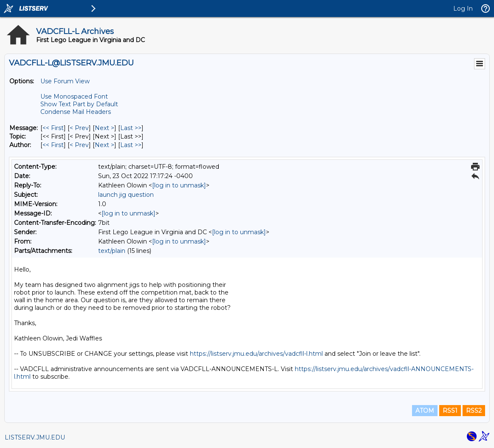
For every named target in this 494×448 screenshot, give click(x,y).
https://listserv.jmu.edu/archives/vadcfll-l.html (256, 354)
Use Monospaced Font (74, 96)
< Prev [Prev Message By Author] (79, 145)
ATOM (425, 411)
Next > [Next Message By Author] (104, 145)
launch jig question (126, 195)
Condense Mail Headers (76, 112)
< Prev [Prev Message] (79, 128)
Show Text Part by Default (79, 104)
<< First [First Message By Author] (53, 145)
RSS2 (474, 411)
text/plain (112, 251)
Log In (463, 9)
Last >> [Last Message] (131, 128)
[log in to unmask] (179, 185)
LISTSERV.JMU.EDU (35, 437)
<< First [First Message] (53, 128)
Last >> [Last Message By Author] (131, 145)
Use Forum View (65, 81)
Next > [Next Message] (104, 128)
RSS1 (450, 411)
